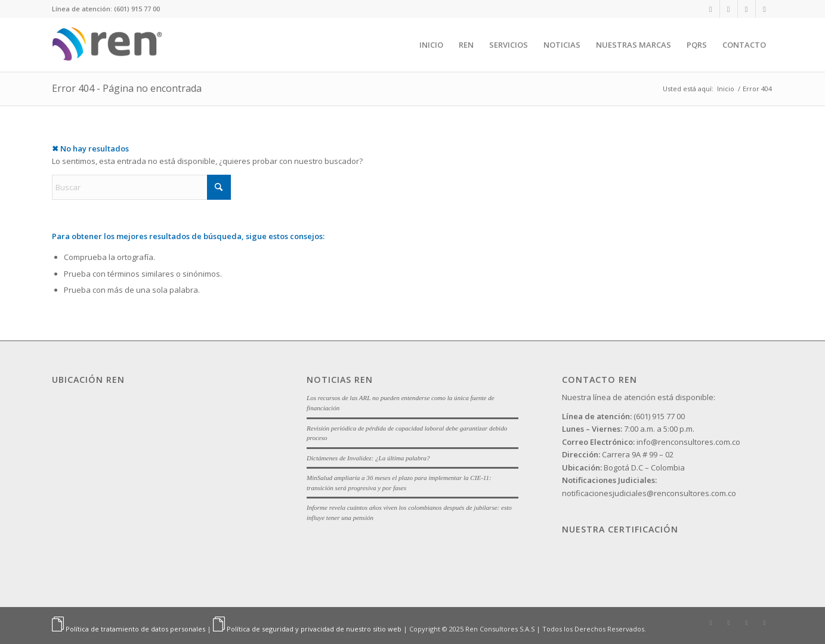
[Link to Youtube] (765, 9)
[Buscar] (141, 187)
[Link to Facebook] (747, 9)
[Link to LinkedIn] (711, 9)
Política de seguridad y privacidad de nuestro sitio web (314, 629)
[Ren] (110, 45)
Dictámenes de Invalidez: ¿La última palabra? (368, 458)
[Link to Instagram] (729, 9)
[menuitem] (431, 45)
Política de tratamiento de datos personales (135, 629)
